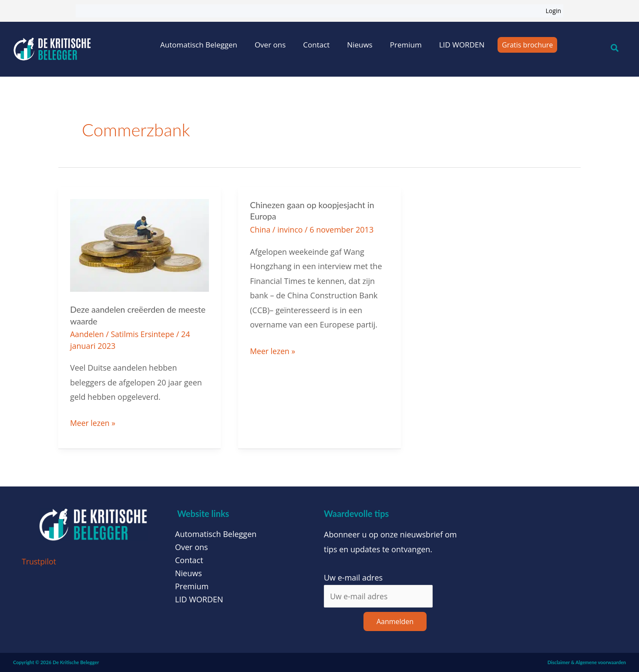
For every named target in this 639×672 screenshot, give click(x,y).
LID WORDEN (462, 45)
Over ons (270, 45)
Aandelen (87, 334)
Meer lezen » (93, 422)
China (260, 229)
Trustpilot (39, 561)
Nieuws (360, 45)
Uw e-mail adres (353, 577)
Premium (406, 45)
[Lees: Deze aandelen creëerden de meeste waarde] (140, 244)
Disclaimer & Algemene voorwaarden (587, 662)
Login (553, 11)
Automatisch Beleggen (199, 45)
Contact (316, 45)
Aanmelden (395, 621)
